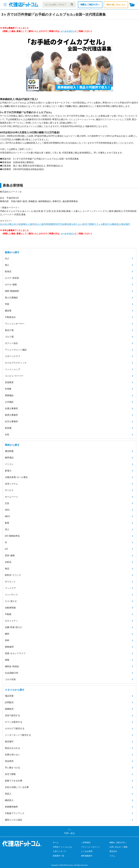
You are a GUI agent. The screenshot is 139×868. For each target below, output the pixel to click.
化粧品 (8, 562)
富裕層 (8, 428)
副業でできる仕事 (14, 781)
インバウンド (11, 595)
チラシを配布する (103, 224)
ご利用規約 (86, 842)
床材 (7, 640)
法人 (7, 258)
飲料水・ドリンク (13, 575)
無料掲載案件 (87, 856)
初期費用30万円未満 (56, 224)
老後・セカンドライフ (15, 653)
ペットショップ (12, 369)
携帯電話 (9, 458)
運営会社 (113, 851)
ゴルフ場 (9, 337)
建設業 (8, 311)
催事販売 (9, 709)
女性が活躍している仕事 (17, 787)
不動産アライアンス (15, 813)
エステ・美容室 (12, 278)
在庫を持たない (75, 224)
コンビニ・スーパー (14, 376)
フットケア (10, 588)
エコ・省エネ (11, 601)
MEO (7, 516)
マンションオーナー (15, 324)
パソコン (9, 464)
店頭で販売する (12, 715)
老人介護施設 (11, 298)
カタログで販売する (15, 728)
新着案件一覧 (59, 856)
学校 (7, 304)
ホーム (56, 842)
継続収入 (116, 224)
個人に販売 (29, 224)
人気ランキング (59, 851)
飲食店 (8, 271)
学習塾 (8, 389)
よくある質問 (87, 851)
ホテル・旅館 (11, 285)
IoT (6, 549)
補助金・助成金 (12, 666)
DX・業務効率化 (12, 536)
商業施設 (9, 395)
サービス (9, 490)
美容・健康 (10, 555)
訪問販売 (9, 702)
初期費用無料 (11, 807)
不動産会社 (10, 317)
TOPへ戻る (70, 833)
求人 (7, 529)
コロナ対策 (10, 679)
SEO (7, 510)
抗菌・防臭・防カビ (14, 627)
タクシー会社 (11, 343)
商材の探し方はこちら (116, 5)
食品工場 (9, 330)
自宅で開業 (88, 224)
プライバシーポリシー (91, 847)
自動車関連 (10, 608)
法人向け (4, 224)
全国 (21, 224)
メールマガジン (68, 31)
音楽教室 (9, 382)
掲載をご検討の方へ (90, 5)
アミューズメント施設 (16, 350)
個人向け (14, 224)
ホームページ (11, 497)
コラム (112, 856)
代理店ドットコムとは (62, 847)
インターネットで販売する (18, 735)
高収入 (8, 794)
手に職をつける (12, 768)
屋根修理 (9, 647)
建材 (7, 634)
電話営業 (9, 696)
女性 (7, 435)
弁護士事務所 (11, 408)
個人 (7, 265)
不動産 (8, 614)
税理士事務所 (11, 415)
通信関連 (9, 451)
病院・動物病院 (12, 291)
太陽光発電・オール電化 (16, 477)
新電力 (8, 471)
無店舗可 (126, 224)
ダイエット (10, 582)
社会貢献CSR (12, 673)
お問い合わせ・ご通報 (118, 847)
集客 (7, 523)
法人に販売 (40, 224)
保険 (7, 660)
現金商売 (9, 761)
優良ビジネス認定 (14, 820)
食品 (7, 569)
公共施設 (9, 402)
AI (6, 542)
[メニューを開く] (5, 5)
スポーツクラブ (12, 356)
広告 (7, 503)
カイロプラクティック (16, 363)
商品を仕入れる (12, 748)
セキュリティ (11, 621)
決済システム (11, 484)
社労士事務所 (11, 421)
